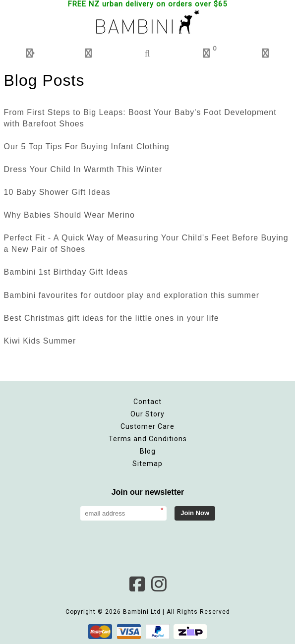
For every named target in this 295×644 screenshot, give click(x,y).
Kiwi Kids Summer (40, 341)
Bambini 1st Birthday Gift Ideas (66, 272)
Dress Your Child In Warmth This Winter (83, 169)
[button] (29, 53)
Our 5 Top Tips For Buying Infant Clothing (87, 146)
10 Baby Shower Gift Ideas (57, 192)
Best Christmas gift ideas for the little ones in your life (112, 318)
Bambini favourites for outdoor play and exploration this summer (132, 295)
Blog (148, 451)
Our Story (147, 414)
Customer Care (147, 426)
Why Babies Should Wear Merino (69, 215)
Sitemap (147, 464)
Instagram (159, 584)
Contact (147, 402)
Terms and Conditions (148, 439)
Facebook (137, 584)
